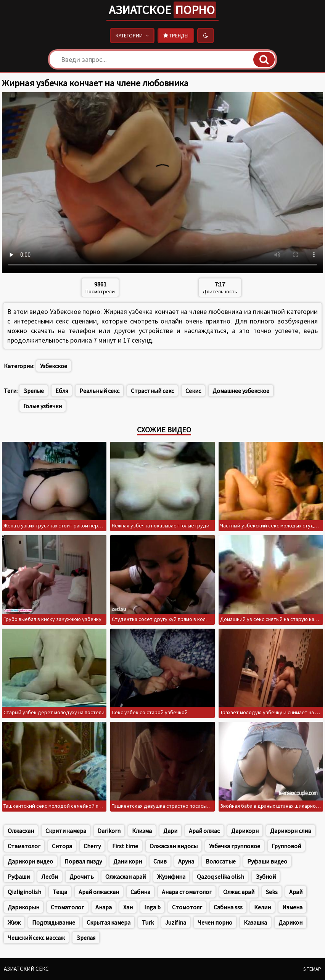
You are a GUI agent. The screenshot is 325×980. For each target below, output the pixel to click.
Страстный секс (152, 391)
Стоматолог (67, 907)
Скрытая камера (109, 922)
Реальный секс (99, 391)
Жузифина (171, 877)
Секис (193, 391)
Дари (170, 831)
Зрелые (34, 391)
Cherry (92, 846)
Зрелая (86, 938)
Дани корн (128, 861)
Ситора (62, 846)
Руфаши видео (267, 861)
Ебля (62, 391)
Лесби (50, 877)
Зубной (266, 877)
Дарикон (290, 922)
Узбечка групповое (235, 846)
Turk (148, 922)
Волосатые (221, 861)
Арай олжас (204, 831)
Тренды (176, 36)
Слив (160, 861)
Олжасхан (21, 831)
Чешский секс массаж (36, 938)
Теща (60, 892)
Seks (272, 892)
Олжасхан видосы (174, 846)
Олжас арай (239, 892)
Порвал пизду (83, 861)
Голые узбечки (43, 406)
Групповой (286, 846)
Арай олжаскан (99, 892)
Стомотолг (187, 907)
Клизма (142, 831)
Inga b (152, 907)
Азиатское (162, 10)
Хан (128, 907)
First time (125, 846)
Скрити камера (66, 831)
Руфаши (19, 877)
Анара (104, 907)
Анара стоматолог (187, 892)
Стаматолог (24, 846)
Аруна (186, 861)
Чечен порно (215, 922)
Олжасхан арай (125, 877)
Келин (262, 907)
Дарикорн (245, 831)
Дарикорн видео (30, 861)
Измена (292, 907)
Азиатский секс (26, 969)
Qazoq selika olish (220, 877)
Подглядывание (54, 922)
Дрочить (82, 877)
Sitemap (312, 969)
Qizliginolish (24, 892)
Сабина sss (228, 907)
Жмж (14, 922)
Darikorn (109, 831)
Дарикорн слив (291, 831)
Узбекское (54, 366)
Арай (296, 892)
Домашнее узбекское (241, 391)
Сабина (140, 892)
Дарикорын (23, 907)
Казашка (255, 922)
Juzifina (176, 922)
